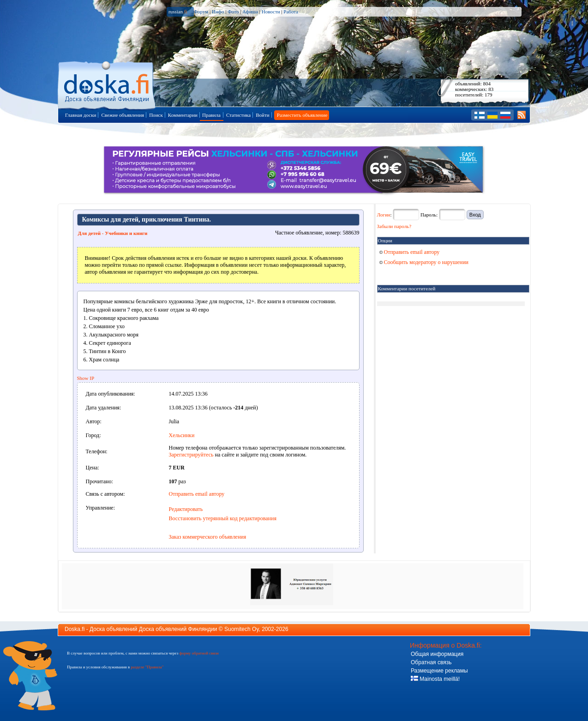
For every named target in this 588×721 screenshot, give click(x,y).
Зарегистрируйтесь (191, 455)
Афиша (250, 12)
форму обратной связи (199, 653)
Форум (201, 12)
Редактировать (186, 509)
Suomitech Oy (241, 629)
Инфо (218, 12)
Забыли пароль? (394, 226)
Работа (291, 12)
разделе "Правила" (147, 667)
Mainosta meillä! (435, 679)
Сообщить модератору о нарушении (424, 262)
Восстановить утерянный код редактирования (223, 518)
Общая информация (437, 654)
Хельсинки (182, 435)
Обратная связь (431, 662)
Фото (233, 12)
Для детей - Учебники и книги (113, 233)
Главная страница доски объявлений (107, 84)
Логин (384, 215)
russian (178, 12)
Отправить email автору (197, 494)
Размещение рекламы (439, 671)
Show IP (86, 378)
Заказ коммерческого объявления (208, 537)
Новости (271, 12)
